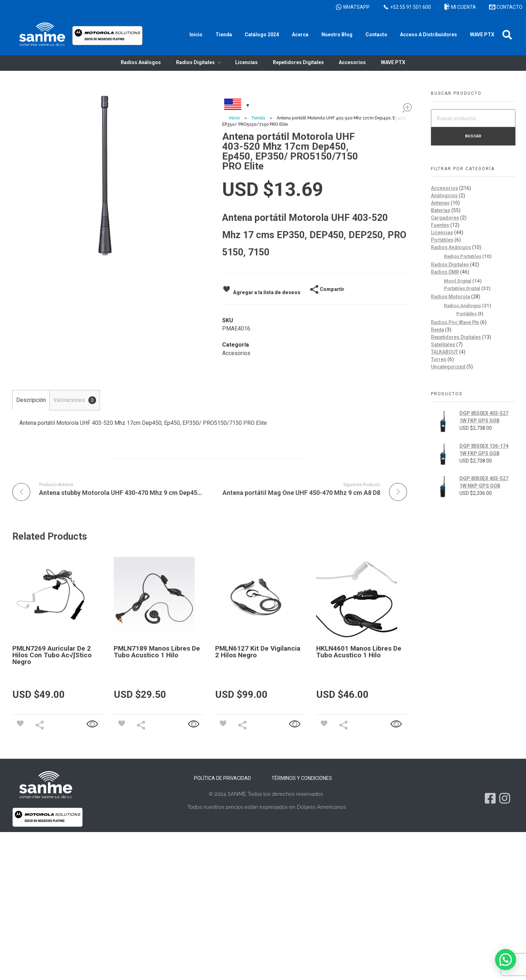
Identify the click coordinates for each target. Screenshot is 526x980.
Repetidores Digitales (456, 337)
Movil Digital (458, 281)
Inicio (234, 118)
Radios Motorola (450, 297)
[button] (507, 35)
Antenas (440, 203)
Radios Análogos (451, 247)
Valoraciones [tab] (75, 400)
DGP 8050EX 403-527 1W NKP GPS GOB (484, 482)
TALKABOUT (444, 352)
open (407, 108)
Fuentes (440, 225)
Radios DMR (445, 272)
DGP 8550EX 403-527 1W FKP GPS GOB (484, 417)
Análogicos (444, 196)
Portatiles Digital (462, 288)
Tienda (258, 118)
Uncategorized (448, 367)
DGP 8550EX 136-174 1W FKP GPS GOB (484, 450)
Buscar (473, 136)
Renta (437, 330)
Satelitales (443, 345)
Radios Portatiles (463, 256)
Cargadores (445, 218)
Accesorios (236, 353)
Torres (439, 359)
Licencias (442, 232)
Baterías (441, 210)
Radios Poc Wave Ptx (455, 322)
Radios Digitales (450, 265)
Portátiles (442, 240)
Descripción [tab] (31, 400)
